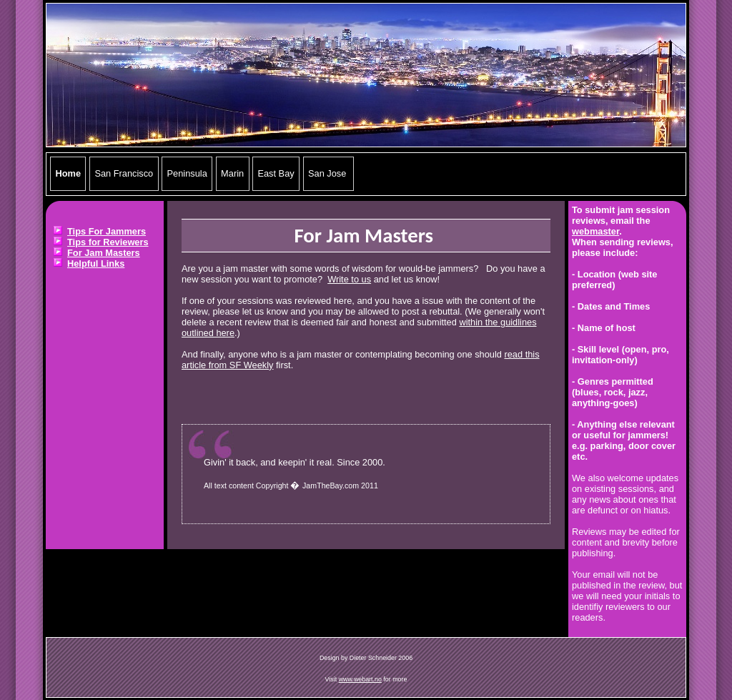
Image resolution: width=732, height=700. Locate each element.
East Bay (276, 174)
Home (69, 174)
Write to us (349, 279)
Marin (232, 174)
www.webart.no (360, 679)
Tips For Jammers (107, 231)
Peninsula (187, 174)
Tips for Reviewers (108, 242)
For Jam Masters (104, 253)
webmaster (595, 231)
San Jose (328, 174)
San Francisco (124, 174)
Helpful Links (96, 263)
